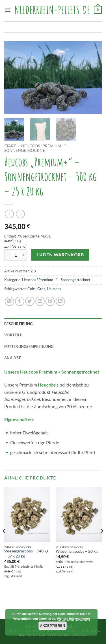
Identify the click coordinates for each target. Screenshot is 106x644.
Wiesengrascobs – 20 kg (77, 551)
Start (10, 146)
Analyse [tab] (13, 358)
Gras (41, 289)
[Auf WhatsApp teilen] (9, 301)
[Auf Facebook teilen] (20, 301)
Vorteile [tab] (13, 335)
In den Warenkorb (60, 255)
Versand (19, 246)
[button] (8, 10)
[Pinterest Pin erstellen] (50, 301)
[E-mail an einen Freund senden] (40, 301)
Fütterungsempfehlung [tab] (29, 347)
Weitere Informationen (73, 619)
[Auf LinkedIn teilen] (60, 301)
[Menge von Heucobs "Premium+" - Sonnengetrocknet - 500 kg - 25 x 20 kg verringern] (8, 255)
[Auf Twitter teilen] (30, 301)
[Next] (101, 542)
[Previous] (5, 542)
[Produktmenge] (16, 255)
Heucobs (54, 289)
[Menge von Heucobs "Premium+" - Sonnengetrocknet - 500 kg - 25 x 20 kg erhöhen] (23, 255)
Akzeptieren (53, 626)
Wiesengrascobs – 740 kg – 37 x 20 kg (26, 554)
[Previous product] (20, 214)
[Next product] (9, 214)
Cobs (32, 289)
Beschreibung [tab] (18, 324)
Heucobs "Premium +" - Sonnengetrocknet (36, 148)
